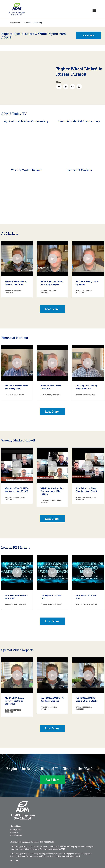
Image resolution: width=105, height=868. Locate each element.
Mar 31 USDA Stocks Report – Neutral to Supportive (15, 701)
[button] (59, 87)
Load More (52, 309)
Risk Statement (16, 835)
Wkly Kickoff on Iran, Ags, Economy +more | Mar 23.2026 (52, 491)
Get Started (89, 36)
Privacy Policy (16, 830)
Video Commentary (35, 23)
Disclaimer (14, 832)
